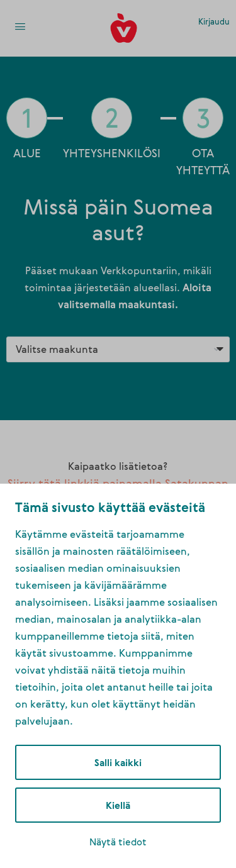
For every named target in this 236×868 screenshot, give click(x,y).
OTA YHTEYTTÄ (203, 161)
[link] (20, 28)
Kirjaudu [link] (214, 22)
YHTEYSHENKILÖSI (112, 153)
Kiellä (118, 805)
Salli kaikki (118, 762)
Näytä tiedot (118, 842)
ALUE (27, 153)
